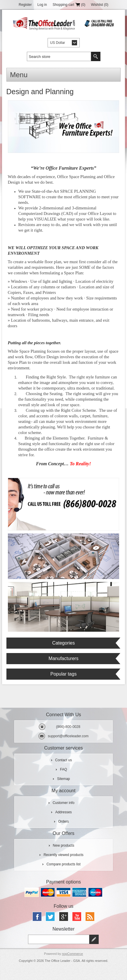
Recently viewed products (63, 855)
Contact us (63, 760)
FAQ (63, 769)
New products (63, 845)
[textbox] (59, 56)
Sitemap (63, 779)
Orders (63, 821)
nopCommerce (72, 954)
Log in (42, 5)
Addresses (63, 812)
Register (25, 5)
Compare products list (63, 864)
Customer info (63, 803)
